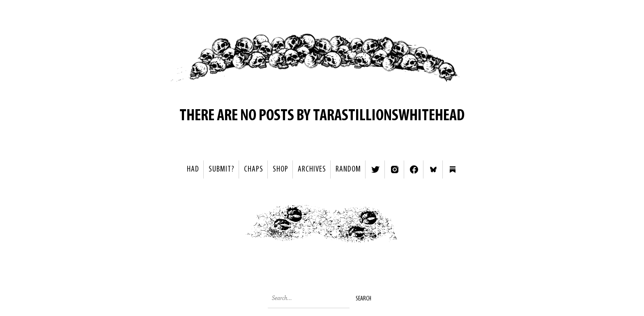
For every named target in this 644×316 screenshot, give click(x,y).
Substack (453, 169)
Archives (312, 169)
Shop (281, 169)
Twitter (375, 169)
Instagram (395, 169)
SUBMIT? (222, 169)
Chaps (254, 169)
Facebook (414, 169)
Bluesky (433, 169)
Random (348, 169)
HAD (193, 169)
